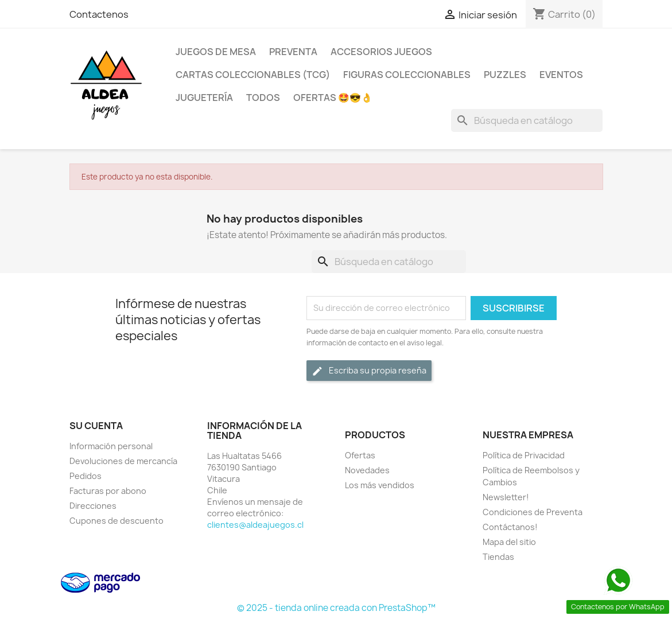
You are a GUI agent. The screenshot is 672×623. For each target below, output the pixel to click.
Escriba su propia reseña (369, 371)
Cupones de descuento (116, 521)
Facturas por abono (108, 491)
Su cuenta (96, 426)
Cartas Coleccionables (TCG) (253, 75)
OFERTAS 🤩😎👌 (333, 98)
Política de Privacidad (524, 455)
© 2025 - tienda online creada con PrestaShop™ (336, 608)
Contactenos (99, 14)
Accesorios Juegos (381, 52)
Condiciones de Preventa (533, 512)
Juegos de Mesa (216, 52)
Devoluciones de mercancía (123, 461)
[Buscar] (527, 120)
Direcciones (93, 506)
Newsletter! (506, 497)
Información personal (111, 446)
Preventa (293, 52)
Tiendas (498, 557)
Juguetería (204, 98)
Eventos (561, 75)
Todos (263, 98)
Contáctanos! (510, 527)
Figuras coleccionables (407, 75)
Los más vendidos (380, 485)
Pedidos (86, 476)
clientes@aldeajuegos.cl (255, 525)
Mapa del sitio (509, 542)
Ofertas (360, 455)
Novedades (367, 470)
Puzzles (505, 75)
